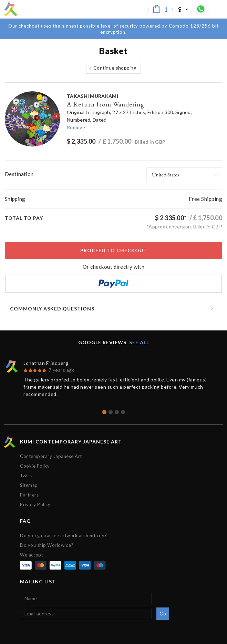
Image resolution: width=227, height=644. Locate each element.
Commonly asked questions (52, 309)
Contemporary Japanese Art (51, 456)
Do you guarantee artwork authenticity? (63, 535)
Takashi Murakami (92, 96)
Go (163, 614)
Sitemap (29, 485)
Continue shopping (115, 68)
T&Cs (26, 476)
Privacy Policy (35, 504)
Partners (29, 495)
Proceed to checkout (114, 250)
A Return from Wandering (106, 104)
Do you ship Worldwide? (47, 545)
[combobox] (184, 175)
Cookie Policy (35, 466)
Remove (76, 127)
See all (139, 342)
